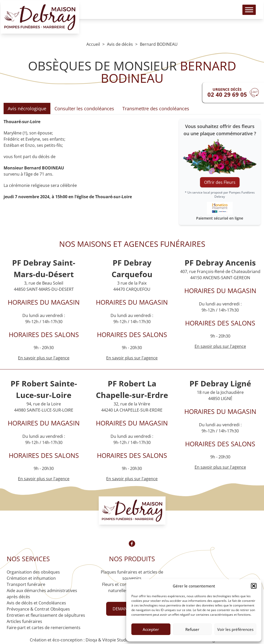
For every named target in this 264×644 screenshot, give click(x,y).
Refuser (192, 629)
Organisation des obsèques (33, 572)
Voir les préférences (235, 629)
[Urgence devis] (233, 93)
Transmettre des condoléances (156, 108)
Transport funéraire (26, 584)
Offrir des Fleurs (220, 182)
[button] (254, 586)
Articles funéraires (24, 621)
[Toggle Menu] (244, 13)
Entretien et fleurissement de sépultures (46, 615)
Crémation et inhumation (31, 578)
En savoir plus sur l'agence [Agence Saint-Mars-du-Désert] (44, 358)
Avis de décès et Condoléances (36, 603)
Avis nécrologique (27, 108)
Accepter (151, 629)
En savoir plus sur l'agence (132, 358)
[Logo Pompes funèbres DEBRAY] (44, 21)
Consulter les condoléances (84, 108)
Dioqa (91, 640)
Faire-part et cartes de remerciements (44, 628)
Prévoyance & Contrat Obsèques (38, 609)
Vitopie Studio (116, 640)
